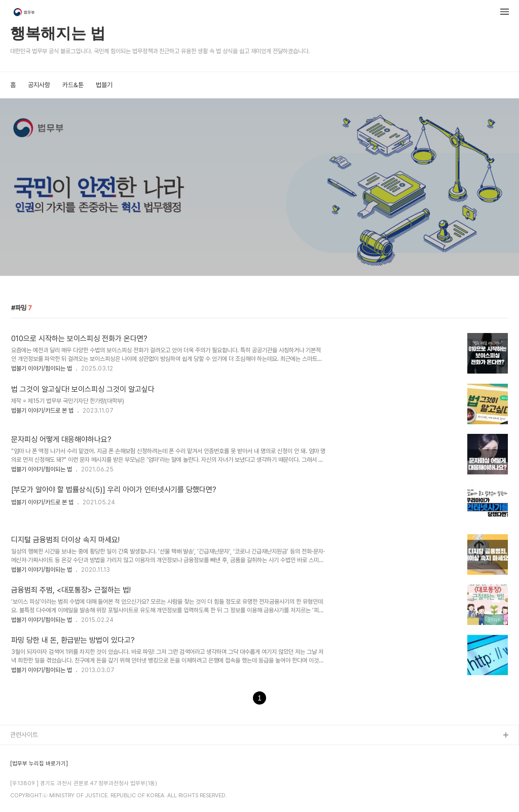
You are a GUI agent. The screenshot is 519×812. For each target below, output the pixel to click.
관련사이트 (24, 735)
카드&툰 (73, 85)
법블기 (104, 85)
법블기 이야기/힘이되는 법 (42, 368)
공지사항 (39, 85)
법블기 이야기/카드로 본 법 (42, 411)
